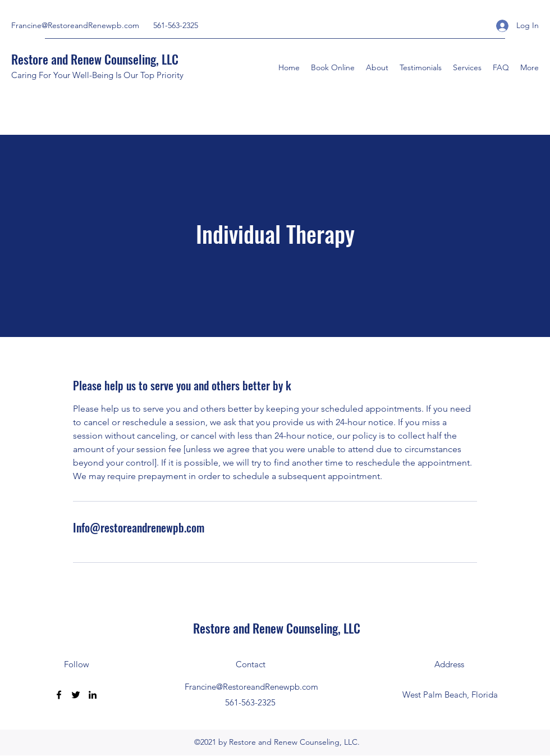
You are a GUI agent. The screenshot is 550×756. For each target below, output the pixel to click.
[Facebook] (59, 695)
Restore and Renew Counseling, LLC (95, 59)
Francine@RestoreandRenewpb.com (75, 25)
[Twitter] (76, 695)
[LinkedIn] (93, 695)
